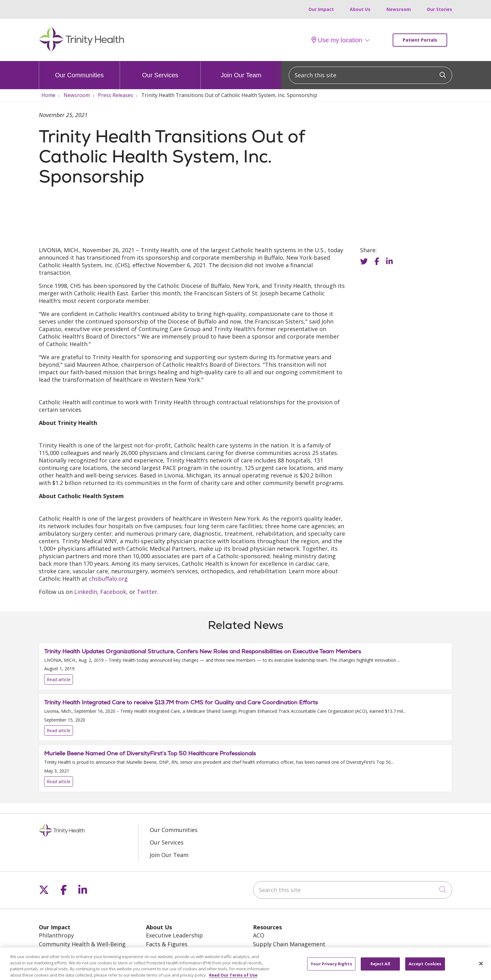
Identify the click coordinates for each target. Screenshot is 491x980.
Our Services (160, 70)
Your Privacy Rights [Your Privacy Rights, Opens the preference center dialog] (331, 966)
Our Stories (439, 9)
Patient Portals (420, 40)
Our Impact (321, 9)
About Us (360, 9)
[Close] (481, 966)
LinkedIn (86, 592)
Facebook (113, 592)
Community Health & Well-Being (82, 944)
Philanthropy (56, 935)
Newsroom (399, 9)
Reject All (380, 966)
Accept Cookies (425, 966)
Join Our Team (241, 70)
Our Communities (80, 70)
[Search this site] (370, 75)
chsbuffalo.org (108, 579)
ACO (259, 935)
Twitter (147, 592)
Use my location (337, 40)
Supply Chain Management (289, 944)
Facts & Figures (167, 944)
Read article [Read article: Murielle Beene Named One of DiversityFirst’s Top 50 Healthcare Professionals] (246, 768)
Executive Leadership (174, 935)
